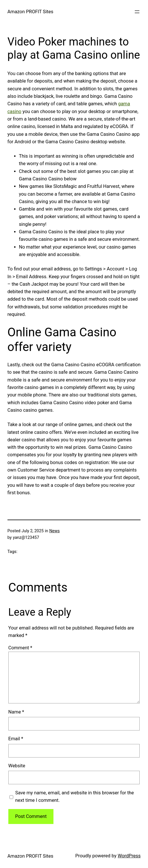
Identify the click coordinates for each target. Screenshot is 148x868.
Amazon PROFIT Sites (30, 12)
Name (16, 712)
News (54, 531)
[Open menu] (137, 12)
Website (17, 766)
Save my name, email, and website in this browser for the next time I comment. (75, 797)
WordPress (129, 856)
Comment (20, 648)
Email (16, 739)
